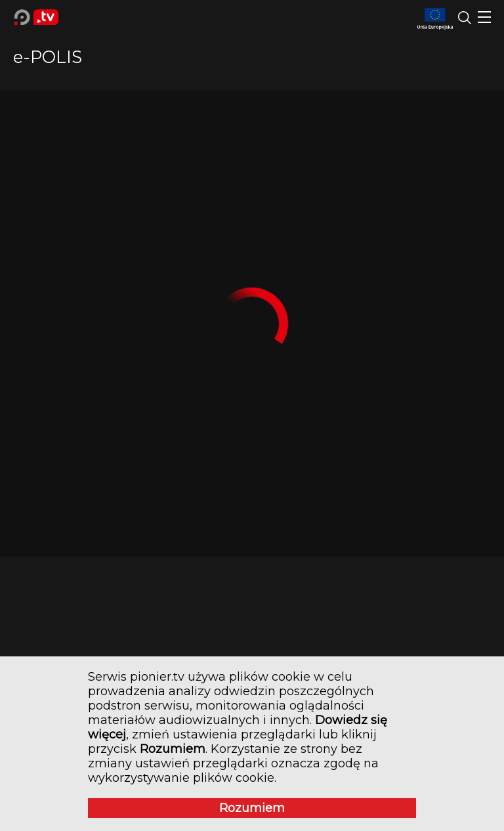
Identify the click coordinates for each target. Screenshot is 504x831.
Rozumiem (252, 808)
